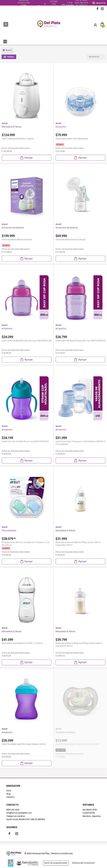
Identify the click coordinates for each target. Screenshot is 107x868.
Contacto (10, 797)
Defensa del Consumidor (83, 863)
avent (7, 50)
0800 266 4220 (13, 810)
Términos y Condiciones (62, 853)
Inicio (9, 791)
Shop (8, 794)
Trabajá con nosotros (16, 816)
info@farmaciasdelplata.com (19, 813)
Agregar (26, 158)
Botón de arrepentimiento (56, 863)
